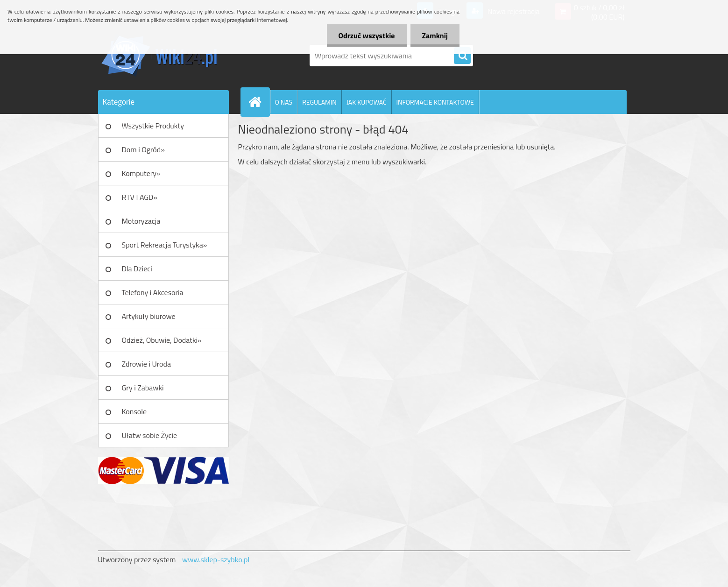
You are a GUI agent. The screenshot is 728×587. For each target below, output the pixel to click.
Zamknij (435, 35)
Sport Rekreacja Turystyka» (165, 245)
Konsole (134, 411)
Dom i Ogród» (143, 149)
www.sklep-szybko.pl (216, 559)
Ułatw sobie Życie (150, 435)
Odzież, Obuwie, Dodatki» (162, 340)
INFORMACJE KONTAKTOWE (435, 102)
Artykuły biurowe (149, 316)
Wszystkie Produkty (153, 126)
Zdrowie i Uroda (147, 364)
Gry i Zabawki (143, 388)
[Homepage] (259, 102)
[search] (462, 56)
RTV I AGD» (140, 197)
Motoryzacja (141, 221)
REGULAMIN (319, 102)
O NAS (284, 102)
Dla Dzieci (137, 269)
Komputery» (141, 173)
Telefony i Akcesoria (153, 292)
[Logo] (162, 56)
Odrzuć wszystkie (367, 35)
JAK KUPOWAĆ (367, 102)
